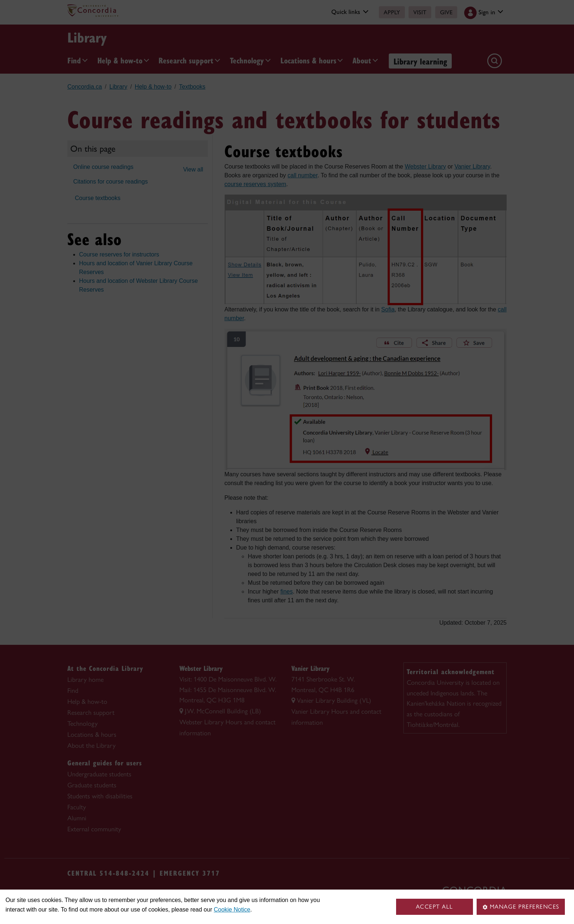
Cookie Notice (232, 910)
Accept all (435, 907)
